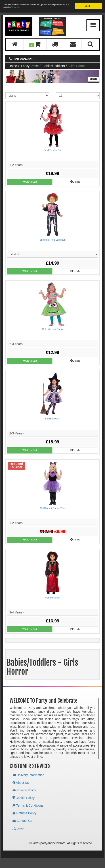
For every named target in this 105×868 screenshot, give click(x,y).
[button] (35, 44)
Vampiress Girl (52, 598)
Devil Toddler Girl (52, 150)
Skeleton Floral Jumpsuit (53, 240)
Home (13, 66)
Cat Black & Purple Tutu (52, 508)
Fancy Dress (30, 66)
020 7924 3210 (24, 59)
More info (16, 7)
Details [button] (75, 182)
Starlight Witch (52, 419)
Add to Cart (30, 182)
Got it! (88, 6)
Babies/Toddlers (54, 66)
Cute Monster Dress (52, 329)
